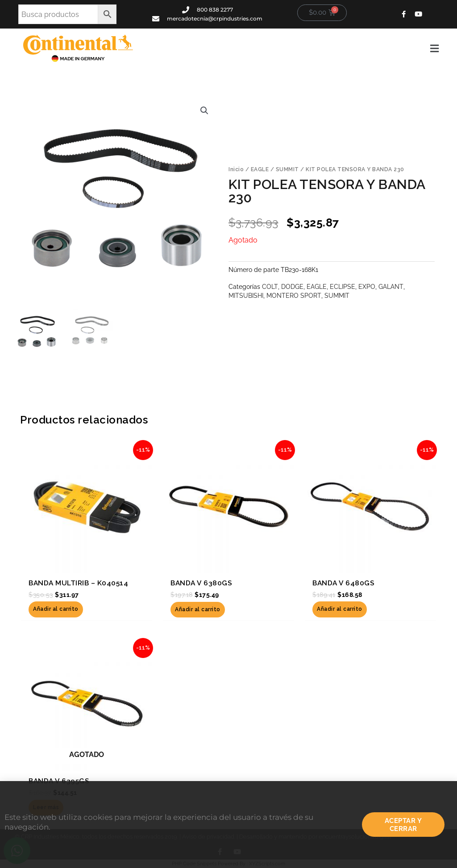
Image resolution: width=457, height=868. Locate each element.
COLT (270, 287)
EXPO (366, 287)
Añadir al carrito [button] (56, 609)
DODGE (292, 287)
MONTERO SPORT (294, 295)
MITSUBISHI (246, 295)
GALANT (390, 287)
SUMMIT (287, 170)
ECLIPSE (342, 287)
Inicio (236, 170)
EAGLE (260, 170)
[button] (293, 49)
